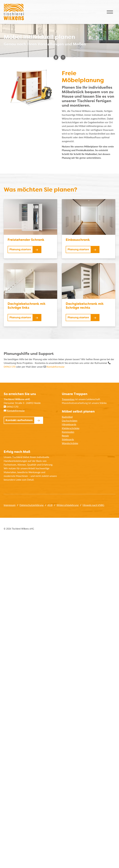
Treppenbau (68, 399)
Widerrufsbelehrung (68, 505)
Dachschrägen (70, 421)
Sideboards (68, 439)
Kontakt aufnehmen (19, 420)
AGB (50, 505)
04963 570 (10, 367)
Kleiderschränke (71, 428)
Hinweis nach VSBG (93, 505)
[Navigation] (110, 12)
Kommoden (68, 432)
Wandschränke (70, 443)
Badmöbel (67, 417)
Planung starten (20, 249)
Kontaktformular (56, 367)
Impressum (10, 505)
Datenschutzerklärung (32, 505)
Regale (65, 436)
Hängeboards (69, 424)
